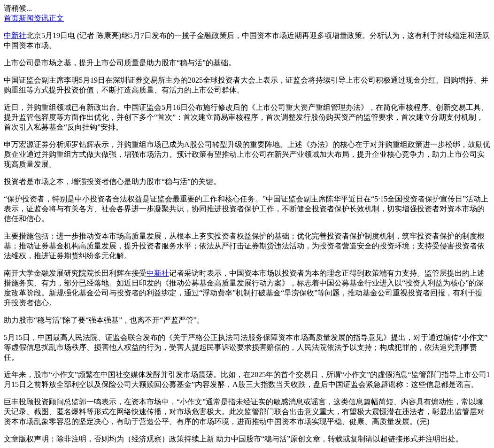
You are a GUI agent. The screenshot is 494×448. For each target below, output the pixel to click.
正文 (56, 18)
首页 (11, 18)
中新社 (15, 35)
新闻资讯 (34, 18)
